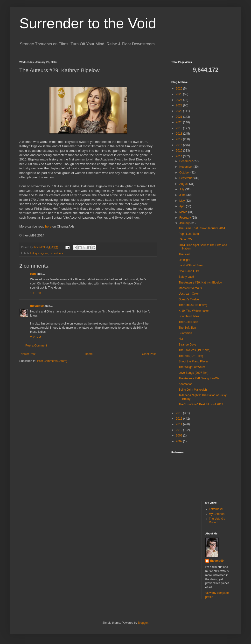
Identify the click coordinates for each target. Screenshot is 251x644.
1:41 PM (36, 293)
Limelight (184, 260)
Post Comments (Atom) (52, 361)
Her (181, 339)
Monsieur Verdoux (190, 288)
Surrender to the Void (88, 23)
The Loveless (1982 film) (194, 350)
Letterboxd (216, 509)
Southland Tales (189, 316)
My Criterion (217, 514)
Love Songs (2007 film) (193, 373)
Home (89, 354)
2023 (180, 105)
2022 (180, 111)
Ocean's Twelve (189, 299)
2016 (180, 145)
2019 (180, 128)
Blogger (143, 623)
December (186, 161)
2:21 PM (36, 337)
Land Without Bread (191, 265)
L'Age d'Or (185, 239)
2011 (180, 424)
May (182, 201)
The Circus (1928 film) (193, 305)
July (182, 189)
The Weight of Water (192, 367)
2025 (180, 94)
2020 (180, 122)
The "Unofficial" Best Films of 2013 (201, 404)
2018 (180, 134)
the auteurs (56, 253)
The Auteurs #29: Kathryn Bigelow (200, 283)
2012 (180, 419)
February (185, 218)
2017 (180, 139)
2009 (180, 436)
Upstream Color (189, 294)
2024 (180, 100)
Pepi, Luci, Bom (189, 234)
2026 (180, 89)
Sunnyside (185, 333)
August (184, 184)
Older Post (149, 354)
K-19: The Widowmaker (194, 311)
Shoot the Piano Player (193, 361)
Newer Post (28, 354)
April (183, 206)
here (48, 226)
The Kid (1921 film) (191, 356)
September (187, 178)
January (185, 223)
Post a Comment (36, 346)
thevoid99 (37, 306)
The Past (184, 254)
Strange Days (187, 345)
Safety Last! (186, 277)
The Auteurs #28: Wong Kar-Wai (199, 378)
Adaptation (185, 384)
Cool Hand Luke (189, 271)
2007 (180, 441)
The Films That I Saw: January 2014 (202, 228)
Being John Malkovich (193, 390)
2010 (180, 430)
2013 (180, 413)
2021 (180, 117)
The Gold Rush (188, 322)
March (184, 212)
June (183, 195)
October (185, 173)
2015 (180, 151)
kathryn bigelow (39, 253)
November (186, 167)
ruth (33, 274)
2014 (180, 156)
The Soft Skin (187, 328)
